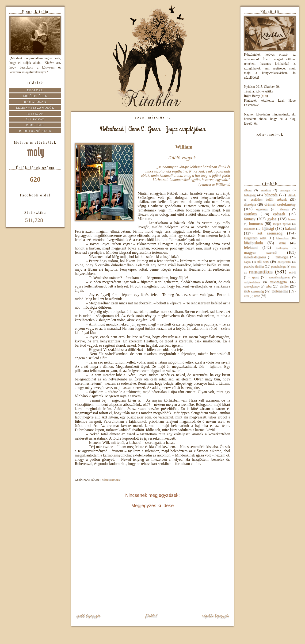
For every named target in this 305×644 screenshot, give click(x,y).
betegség (250, 195)
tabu (269, 286)
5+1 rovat (35, 119)
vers (246, 296)
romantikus (261, 272)
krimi (282, 243)
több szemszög (254, 291)
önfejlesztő (284, 262)
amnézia (266, 190)
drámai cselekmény (280, 204)
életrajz (284, 209)
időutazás (250, 229)
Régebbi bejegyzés (215, 616)
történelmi (280, 291)
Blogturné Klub (35, 131)
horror (292, 219)
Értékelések (35, 96)
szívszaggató (278, 282)
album (248, 190)
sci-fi (292, 272)
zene (257, 296)
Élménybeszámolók (35, 108)
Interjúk (35, 114)
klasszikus (282, 238)
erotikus (250, 214)
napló (247, 262)
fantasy (250, 219)
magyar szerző (260, 252)
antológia (285, 190)
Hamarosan (35, 102)
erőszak (279, 214)
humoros (256, 224)
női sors (263, 262)
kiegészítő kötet (255, 238)
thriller (284, 286)
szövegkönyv (252, 287)
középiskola (253, 243)
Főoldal (151, 616)
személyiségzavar (279, 277)
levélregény (282, 248)
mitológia (282, 257)
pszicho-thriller (254, 266)
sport (255, 277)
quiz (293, 267)
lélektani (251, 247)
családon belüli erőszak (269, 200)
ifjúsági (268, 228)
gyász (272, 219)
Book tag (35, 125)
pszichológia (279, 267)
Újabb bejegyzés (88, 616)
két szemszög (270, 233)
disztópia (250, 205)
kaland (290, 228)
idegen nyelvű (282, 224)
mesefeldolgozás (255, 257)
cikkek (292, 195)
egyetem (262, 209)
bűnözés (271, 195)
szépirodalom (252, 282)
